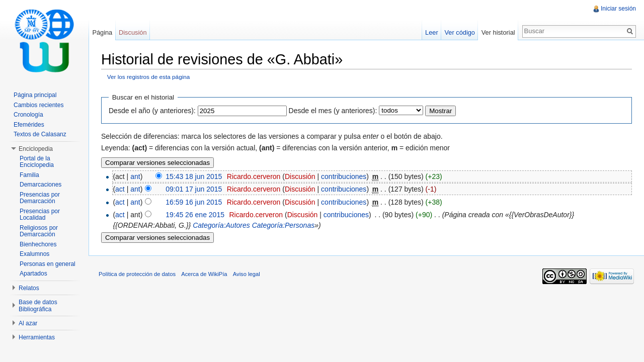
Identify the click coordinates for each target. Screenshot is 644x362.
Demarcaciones (41, 185)
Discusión (300, 176)
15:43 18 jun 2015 (194, 176)
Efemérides (29, 125)
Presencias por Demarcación (40, 198)
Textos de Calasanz (40, 134)
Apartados (33, 274)
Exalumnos (34, 254)
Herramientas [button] (37, 337)
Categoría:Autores (221, 225)
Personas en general (48, 264)
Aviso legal (247, 274)
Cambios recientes (38, 105)
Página (102, 32)
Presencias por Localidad (40, 215)
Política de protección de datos (137, 274)
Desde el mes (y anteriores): (333, 111)
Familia (29, 175)
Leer (432, 32)
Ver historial (498, 32)
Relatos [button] (29, 288)
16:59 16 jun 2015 (194, 202)
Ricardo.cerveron (254, 176)
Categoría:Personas (284, 225)
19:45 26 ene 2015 (195, 215)
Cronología (28, 115)
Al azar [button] (28, 323)
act (120, 189)
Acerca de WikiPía (204, 274)
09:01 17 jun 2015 (194, 189)
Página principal (35, 95)
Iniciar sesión (618, 9)
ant (135, 176)
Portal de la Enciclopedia (37, 162)
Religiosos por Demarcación (39, 231)
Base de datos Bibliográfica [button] (38, 306)
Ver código (459, 32)
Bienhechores (38, 244)
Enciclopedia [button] (36, 149)
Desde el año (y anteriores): (152, 111)
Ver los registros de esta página (149, 77)
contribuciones (344, 176)
